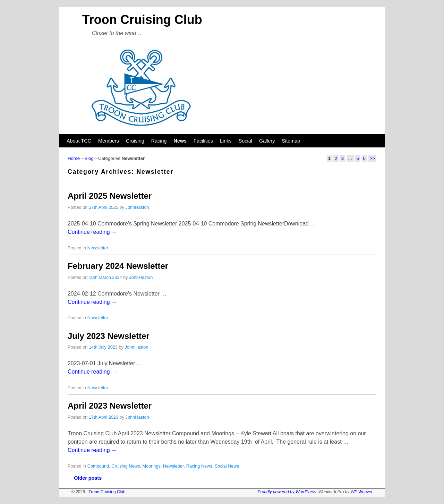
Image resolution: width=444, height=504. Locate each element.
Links (226, 141)
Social (245, 141)
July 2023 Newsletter (109, 336)
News (180, 141)
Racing (159, 141)
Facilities (203, 141)
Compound (98, 466)
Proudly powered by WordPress (287, 492)
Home (74, 158)
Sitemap (291, 141)
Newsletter (98, 248)
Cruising (135, 141)
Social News (227, 466)
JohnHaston (137, 207)
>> (372, 158)
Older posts (85, 478)
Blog (89, 158)
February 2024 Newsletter (118, 266)
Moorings (151, 466)
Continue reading (92, 232)
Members (109, 141)
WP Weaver (362, 492)
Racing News (199, 466)
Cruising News (126, 466)
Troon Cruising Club (142, 20)
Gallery (267, 141)
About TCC (79, 141)
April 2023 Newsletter (110, 406)
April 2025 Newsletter (110, 196)
